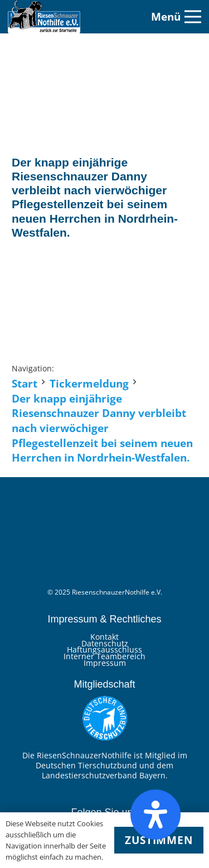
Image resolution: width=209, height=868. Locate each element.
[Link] (44, 17)
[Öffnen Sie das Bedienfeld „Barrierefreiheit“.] (155, 815)
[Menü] (176, 17)
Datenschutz (105, 643)
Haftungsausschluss (104, 649)
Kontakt (104, 637)
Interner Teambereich (104, 656)
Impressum (105, 663)
